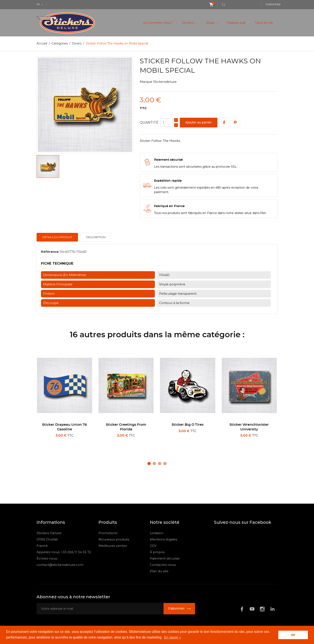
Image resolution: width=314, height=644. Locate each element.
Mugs (211, 23)
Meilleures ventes (113, 546)
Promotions (108, 533)
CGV (153, 546)
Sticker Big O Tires (188, 425)
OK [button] (293, 635)
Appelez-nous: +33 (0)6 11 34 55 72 (64, 552)
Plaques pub (236, 23)
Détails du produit (57, 237)
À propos (157, 552)
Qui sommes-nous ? (158, 23)
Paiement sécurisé (165, 558)
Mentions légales (163, 539)
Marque (146, 82)
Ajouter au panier (199, 122)
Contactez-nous (163, 565)
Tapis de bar (264, 23)
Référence (50, 252)
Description (96, 237)
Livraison (157, 533)
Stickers (189, 23)
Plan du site (159, 571)
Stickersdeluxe (165, 82)
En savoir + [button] (172, 637)
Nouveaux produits (114, 539)
